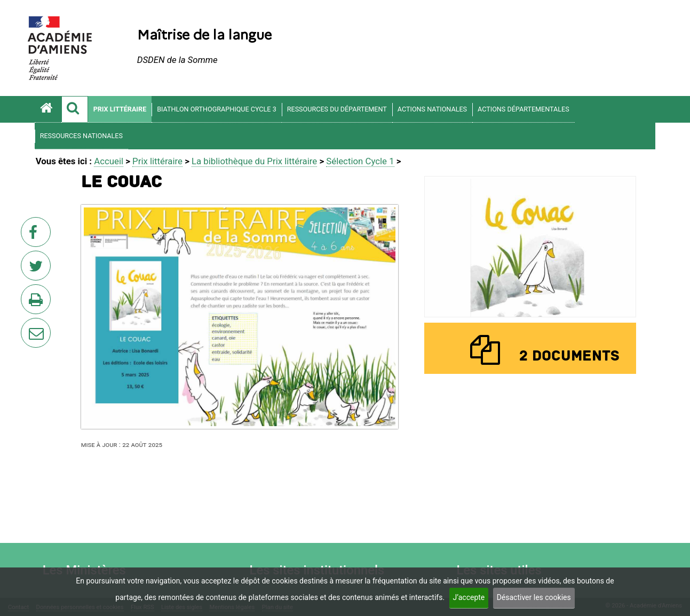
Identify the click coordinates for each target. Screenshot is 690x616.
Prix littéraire (120, 109)
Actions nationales (432, 109)
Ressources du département (337, 109)
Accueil (109, 161)
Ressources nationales (81, 136)
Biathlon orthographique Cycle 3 (217, 109)
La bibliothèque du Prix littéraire (254, 161)
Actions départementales (524, 109)
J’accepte (469, 597)
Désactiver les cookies (534, 597)
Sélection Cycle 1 (360, 161)
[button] (75, 109)
